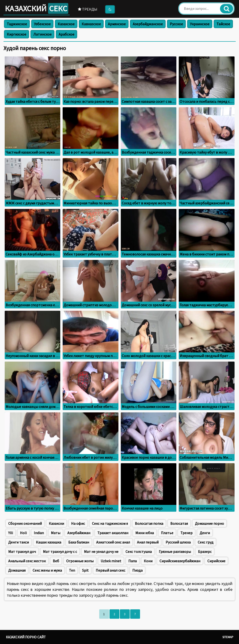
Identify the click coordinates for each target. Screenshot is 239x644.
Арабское (66, 34)
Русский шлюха (178, 542)
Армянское (117, 24)
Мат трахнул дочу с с (60, 551)
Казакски (56, 523)
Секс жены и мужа (47, 570)
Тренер (186, 533)
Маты (56, 533)
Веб (56, 561)
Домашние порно (209, 523)
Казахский (37, 8)
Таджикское (17, 24)
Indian (39, 533)
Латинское (42, 34)
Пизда (137, 570)
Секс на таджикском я (110, 523)
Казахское (66, 24)
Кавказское (91, 24)
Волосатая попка (149, 523)
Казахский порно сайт (26, 637)
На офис (78, 523)
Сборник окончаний (25, 523)
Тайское (223, 24)
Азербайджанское (148, 24)
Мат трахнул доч (22, 551)
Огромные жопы (80, 561)
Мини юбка (145, 533)
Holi (23, 533)
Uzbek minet (111, 561)
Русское (176, 24)
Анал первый (148, 542)
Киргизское (17, 34)
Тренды (88, 9)
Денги (205, 533)
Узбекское (42, 24)
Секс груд (206, 542)
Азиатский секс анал (113, 542)
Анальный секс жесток (27, 561)
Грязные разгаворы (175, 551)
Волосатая (179, 523)
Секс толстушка (139, 551)
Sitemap (228, 637)
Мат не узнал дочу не (101, 551)
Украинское (200, 24)
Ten (72, 570)
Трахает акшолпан (113, 533)
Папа (133, 561)
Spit (85, 570)
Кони (148, 561)
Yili (11, 533)
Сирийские (216, 561)
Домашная (17, 570)
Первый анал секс (110, 570)
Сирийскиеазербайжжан (180, 561)
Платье (167, 533)
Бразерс (205, 551)
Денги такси (19, 542)
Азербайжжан (79, 533)
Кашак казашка (49, 542)
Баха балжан (79, 542)
